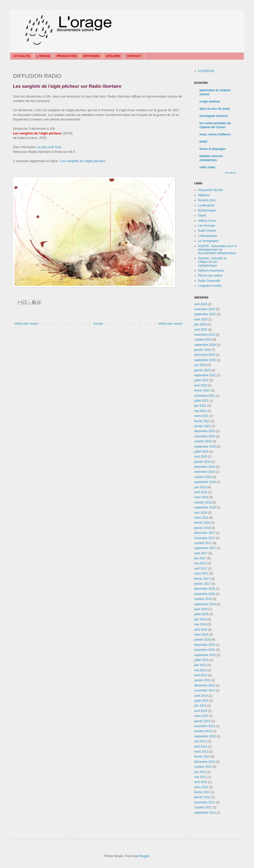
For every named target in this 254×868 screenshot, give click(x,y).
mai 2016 (200, 624)
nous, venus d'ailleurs (215, 134)
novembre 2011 (205, 802)
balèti (203, 142)
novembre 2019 (205, 472)
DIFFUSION (91, 56)
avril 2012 (201, 782)
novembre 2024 (205, 335)
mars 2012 (201, 787)
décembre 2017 (205, 533)
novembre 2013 (205, 726)
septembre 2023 (205, 360)
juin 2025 (200, 324)
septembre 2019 (205, 482)
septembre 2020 (205, 447)
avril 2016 (201, 630)
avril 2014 (201, 711)
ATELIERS (113, 56)
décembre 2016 (205, 589)
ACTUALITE (22, 56)
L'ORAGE (43, 56)
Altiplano (204, 195)
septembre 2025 (205, 314)
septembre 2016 (205, 604)
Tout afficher (230, 173)
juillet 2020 (201, 452)
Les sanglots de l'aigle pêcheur (83, 161)
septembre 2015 (205, 655)
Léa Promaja (206, 226)
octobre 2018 (203, 502)
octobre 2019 (203, 477)
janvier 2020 (202, 462)
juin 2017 (200, 558)
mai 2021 (200, 411)
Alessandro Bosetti (210, 190)
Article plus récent (26, 324)
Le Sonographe (208, 241)
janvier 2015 (202, 680)
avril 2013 (201, 747)
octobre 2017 (203, 543)
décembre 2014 (205, 685)
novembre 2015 (205, 650)
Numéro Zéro (207, 200)
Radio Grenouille (209, 281)
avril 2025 (201, 330)
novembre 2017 (205, 538)
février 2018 (202, 523)
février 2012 (202, 792)
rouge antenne (210, 101)
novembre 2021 (205, 396)
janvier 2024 (202, 350)
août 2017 (201, 553)
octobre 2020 (203, 441)
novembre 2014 (205, 690)
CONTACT (134, 56)
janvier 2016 (202, 640)
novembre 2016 (205, 594)
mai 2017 (200, 563)
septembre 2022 (205, 375)
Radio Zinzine (207, 231)
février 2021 (202, 421)
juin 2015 (200, 665)
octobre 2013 (203, 731)
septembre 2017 (205, 548)
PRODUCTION (67, 56)
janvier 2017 (202, 584)
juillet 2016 (201, 614)
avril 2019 (201, 492)
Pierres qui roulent (210, 276)
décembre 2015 (205, 645)
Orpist (202, 215)
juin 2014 (200, 706)
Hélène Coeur (207, 221)
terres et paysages (213, 149)
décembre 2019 (205, 467)
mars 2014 (201, 716)
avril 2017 (201, 569)
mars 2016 (201, 635)
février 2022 (202, 390)
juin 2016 (200, 619)
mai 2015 (200, 670)
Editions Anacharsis (211, 271)
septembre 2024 (205, 345)
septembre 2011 (205, 813)
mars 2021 (201, 416)
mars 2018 (201, 518)
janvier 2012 (202, 797)
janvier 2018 (202, 528)
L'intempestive (207, 236)
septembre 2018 (205, 507)
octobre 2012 (203, 767)
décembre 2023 (205, 355)
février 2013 (202, 757)
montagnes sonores (214, 116)
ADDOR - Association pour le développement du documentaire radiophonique (217, 250)
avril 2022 (201, 386)
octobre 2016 (203, 599)
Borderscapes (207, 210)
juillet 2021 (201, 401)
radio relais (207, 167)
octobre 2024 (203, 340)
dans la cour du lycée (215, 109)
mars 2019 (201, 497)
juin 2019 (200, 487)
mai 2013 (200, 741)
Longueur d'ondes (210, 286)
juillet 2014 (201, 701)
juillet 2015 (201, 660)
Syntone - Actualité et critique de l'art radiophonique (212, 262)
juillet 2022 (201, 380)
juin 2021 (200, 406)
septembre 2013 (205, 736)
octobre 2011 (203, 807)
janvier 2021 (202, 426)
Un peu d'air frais (49, 147)
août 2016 (201, 609)
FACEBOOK (206, 71)
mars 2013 (201, 752)
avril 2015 (201, 675)
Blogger (144, 856)
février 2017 (202, 579)
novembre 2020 (205, 436)
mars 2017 (201, 574)
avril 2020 (201, 457)
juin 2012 (200, 772)
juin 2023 (200, 365)
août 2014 (201, 696)
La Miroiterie (206, 205)
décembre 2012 (205, 762)
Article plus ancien (170, 324)
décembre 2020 (205, 431)
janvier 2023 (202, 370)
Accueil (98, 324)
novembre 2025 (205, 309)
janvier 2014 (202, 721)
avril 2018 (201, 513)
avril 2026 (201, 304)
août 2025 (201, 319)
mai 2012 (200, 777)
